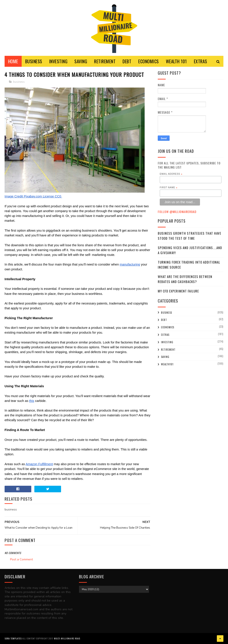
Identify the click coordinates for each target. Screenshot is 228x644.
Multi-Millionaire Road (67, 638)
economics (168, 327)
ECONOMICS (149, 61)
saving (165, 357)
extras (165, 335)
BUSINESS (34, 61)
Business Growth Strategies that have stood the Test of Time (189, 236)
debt (164, 320)
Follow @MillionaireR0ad (177, 212)
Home (13, 61)
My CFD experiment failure (178, 291)
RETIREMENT (105, 61)
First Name (169, 188)
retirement (168, 350)
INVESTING (58, 61)
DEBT (127, 61)
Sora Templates (13, 638)
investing (167, 342)
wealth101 (167, 364)
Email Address (171, 174)
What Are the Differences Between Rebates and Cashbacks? (185, 279)
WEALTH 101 (176, 61)
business (19, 82)
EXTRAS (201, 61)
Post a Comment (21, 559)
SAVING (81, 61)
